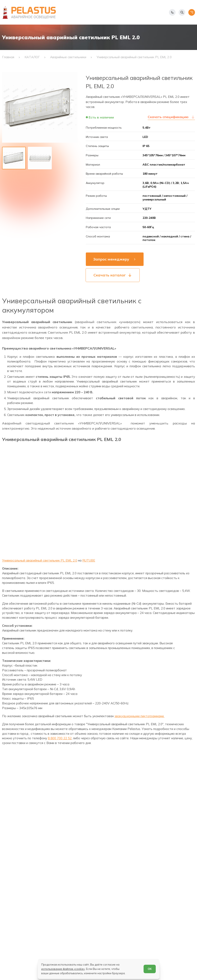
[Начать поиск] (182, 12)
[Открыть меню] (192, 12)
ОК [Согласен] (150, 969)
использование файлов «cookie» (63, 969)
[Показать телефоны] (172, 12)
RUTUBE (89, 560)
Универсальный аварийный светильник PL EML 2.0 (40, 560)
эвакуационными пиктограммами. (139, 716)
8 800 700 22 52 (60, 738)
